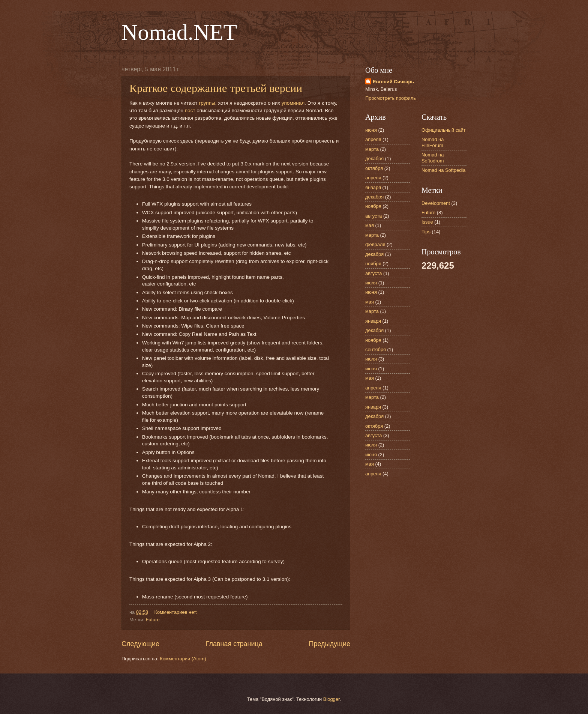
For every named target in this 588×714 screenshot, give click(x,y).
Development (436, 203)
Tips (426, 232)
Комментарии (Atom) (183, 659)
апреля (373, 139)
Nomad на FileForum (433, 142)
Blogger (331, 699)
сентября (376, 349)
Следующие (140, 644)
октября (374, 168)
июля (371, 283)
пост (190, 110)
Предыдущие (330, 644)
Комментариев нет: (177, 612)
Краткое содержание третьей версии (216, 88)
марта (372, 149)
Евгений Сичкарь (393, 82)
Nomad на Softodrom (433, 158)
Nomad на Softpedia (443, 170)
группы (207, 103)
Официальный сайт (444, 130)
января (373, 187)
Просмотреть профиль (391, 98)
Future (152, 620)
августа (373, 216)
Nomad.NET (179, 32)
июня (371, 130)
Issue (427, 222)
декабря (374, 159)
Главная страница (234, 644)
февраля (375, 244)
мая (370, 225)
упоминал (293, 103)
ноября (373, 206)
